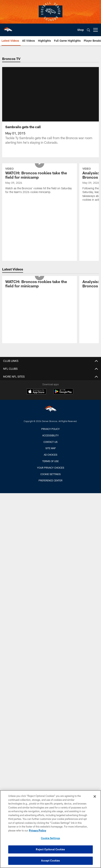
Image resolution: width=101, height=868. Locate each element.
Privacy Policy (50, 434)
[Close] (95, 796)
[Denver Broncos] (50, 414)
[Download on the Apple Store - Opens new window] (36, 397)
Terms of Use (50, 466)
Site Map (51, 453)
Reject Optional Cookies (50, 849)
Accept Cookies (51, 861)
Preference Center (50, 485)
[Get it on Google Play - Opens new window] (63, 398)
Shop (81, 30)
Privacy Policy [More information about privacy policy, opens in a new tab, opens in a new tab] (38, 830)
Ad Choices (51, 459)
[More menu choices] (96, 30)
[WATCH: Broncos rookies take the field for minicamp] (40, 186)
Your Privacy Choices (51, 472)
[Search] (88, 30)
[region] (50, 829)
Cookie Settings (50, 479)
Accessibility (50, 440)
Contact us (50, 447)
